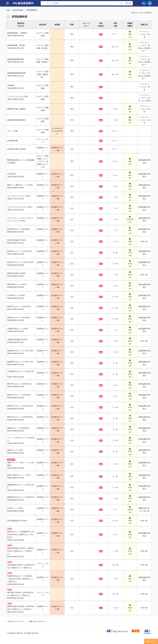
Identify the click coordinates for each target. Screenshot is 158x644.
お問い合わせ (151, 641)
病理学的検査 (18, 10)
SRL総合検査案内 (23, 3)
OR (130, 3)
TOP (8, 10)
